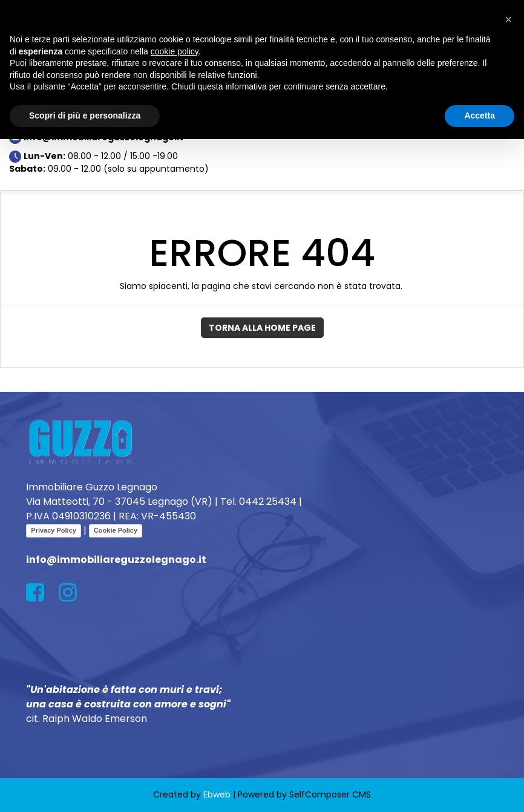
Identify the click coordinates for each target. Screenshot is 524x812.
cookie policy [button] (175, 51)
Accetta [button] (480, 115)
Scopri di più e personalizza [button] (85, 115)
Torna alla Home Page (262, 328)
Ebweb (217, 794)
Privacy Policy (54, 530)
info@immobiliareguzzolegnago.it (116, 560)
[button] (508, 19)
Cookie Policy (116, 530)
